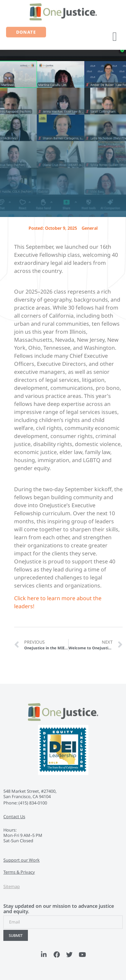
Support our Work (22, 860)
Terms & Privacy (19, 872)
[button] (115, 36)
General (90, 228)
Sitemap (12, 886)
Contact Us (14, 816)
